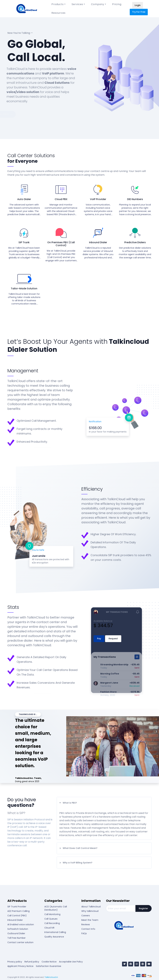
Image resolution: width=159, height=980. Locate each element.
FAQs (84, 933)
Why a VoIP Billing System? (76, 863)
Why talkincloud (90, 911)
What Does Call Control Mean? (78, 848)
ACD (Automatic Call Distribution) (56, 908)
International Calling (55, 932)
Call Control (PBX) (17, 916)
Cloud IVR (49, 928)
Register (143, 908)
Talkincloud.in (51, 977)
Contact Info (88, 929)
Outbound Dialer (16, 933)
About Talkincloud (91, 907)
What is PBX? (68, 803)
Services (77, 4)
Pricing (117, 4)
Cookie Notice (49, 962)
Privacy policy (15, 962)
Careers (86, 916)
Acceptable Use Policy (71, 962)
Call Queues (51, 919)
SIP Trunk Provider (17, 907)
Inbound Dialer (15, 920)
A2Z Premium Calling (18, 911)
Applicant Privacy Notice (20, 966)
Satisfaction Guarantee (49, 966)
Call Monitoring (52, 914)
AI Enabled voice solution (21, 924)
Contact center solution (20, 942)
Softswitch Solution (18, 929)
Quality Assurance (54, 937)
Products (58, 4)
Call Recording (52, 923)
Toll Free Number (16, 938)
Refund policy (32, 962)
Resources (58, 13)
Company (98, 4)
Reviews (86, 924)
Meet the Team (90, 920)
